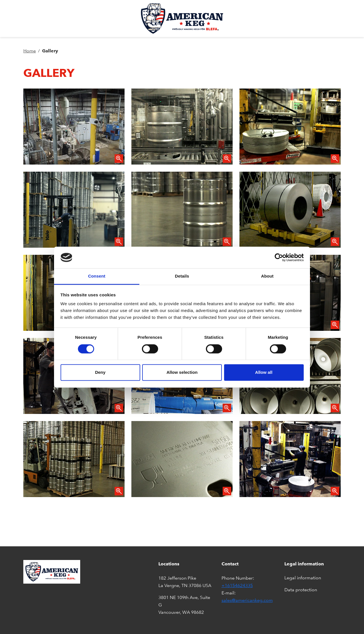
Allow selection (182, 373)
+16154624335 (237, 585)
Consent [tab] (97, 276)
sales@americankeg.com (247, 600)
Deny (100, 373)
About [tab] (267, 276)
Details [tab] (182, 276)
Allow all (264, 373)
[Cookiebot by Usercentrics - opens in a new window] (279, 257)
